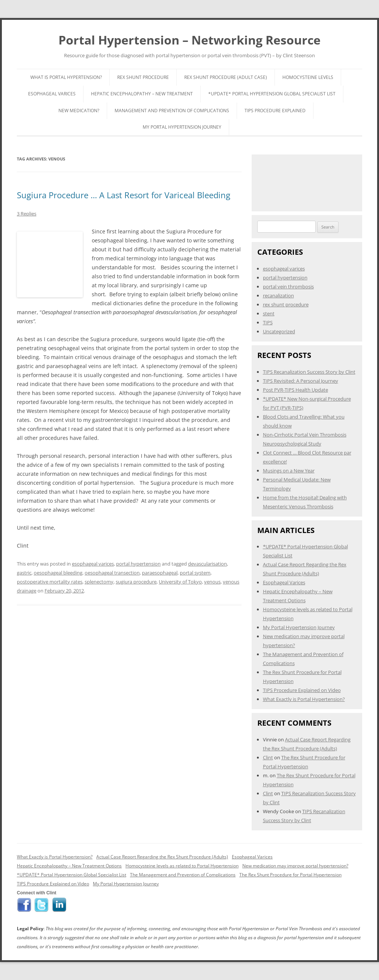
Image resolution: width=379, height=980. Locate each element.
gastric (24, 573)
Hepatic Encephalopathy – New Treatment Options (69, 866)
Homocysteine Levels (308, 77)
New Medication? (79, 111)
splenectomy (99, 582)
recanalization (278, 295)
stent (269, 313)
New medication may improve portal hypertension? (295, 866)
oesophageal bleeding (58, 573)
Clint (268, 757)
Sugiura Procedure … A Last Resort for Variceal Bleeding (124, 195)
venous (212, 582)
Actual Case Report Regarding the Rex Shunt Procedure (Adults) (162, 857)
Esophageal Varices (52, 94)
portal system (195, 573)
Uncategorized (279, 331)
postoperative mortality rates (50, 582)
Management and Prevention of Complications (172, 111)
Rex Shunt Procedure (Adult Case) (226, 77)
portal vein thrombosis (288, 287)
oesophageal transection (112, 573)
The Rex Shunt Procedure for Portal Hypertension (290, 875)
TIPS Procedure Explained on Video (302, 690)
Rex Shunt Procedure (143, 77)
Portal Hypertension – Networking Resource (189, 40)
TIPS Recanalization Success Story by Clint (309, 372)
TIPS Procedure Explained (275, 111)
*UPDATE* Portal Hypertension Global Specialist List (272, 94)
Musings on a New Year (289, 471)
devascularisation (207, 564)
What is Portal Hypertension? (66, 77)
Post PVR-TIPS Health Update (295, 390)
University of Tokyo (180, 582)
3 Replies (27, 214)
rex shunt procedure (286, 304)
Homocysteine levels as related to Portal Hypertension (182, 866)
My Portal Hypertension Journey (182, 127)
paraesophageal (160, 573)
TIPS (268, 322)
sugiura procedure (136, 582)
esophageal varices (93, 564)
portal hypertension (138, 564)
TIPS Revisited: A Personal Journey (301, 381)
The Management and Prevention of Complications (183, 875)
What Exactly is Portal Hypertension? (304, 699)
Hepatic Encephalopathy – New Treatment (142, 94)
